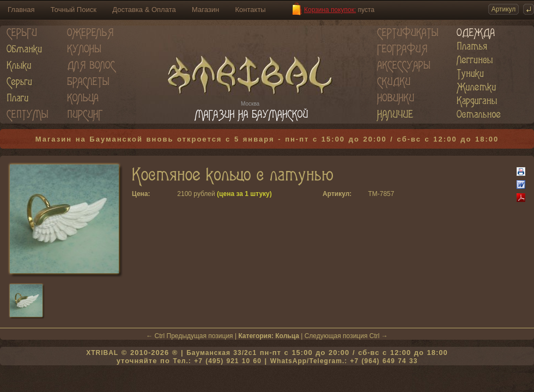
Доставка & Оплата (144, 10)
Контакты (251, 10)
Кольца (287, 336)
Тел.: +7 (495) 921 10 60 (217, 361)
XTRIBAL (102, 353)
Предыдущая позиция (200, 336)
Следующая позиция (336, 336)
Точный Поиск (74, 10)
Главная (21, 10)
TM (372, 194)
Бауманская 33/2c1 (222, 353)
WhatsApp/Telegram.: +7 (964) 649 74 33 (344, 361)
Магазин (205, 10)
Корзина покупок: (330, 10)
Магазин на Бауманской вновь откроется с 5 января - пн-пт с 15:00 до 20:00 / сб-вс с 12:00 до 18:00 (267, 139)
